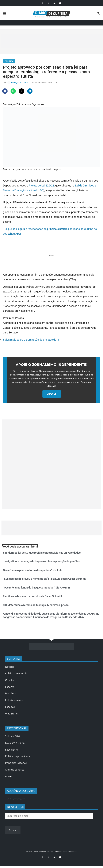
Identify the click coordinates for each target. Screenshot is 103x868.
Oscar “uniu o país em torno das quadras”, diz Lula (33, 571)
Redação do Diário (20, 83)
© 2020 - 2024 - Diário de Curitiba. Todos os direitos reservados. (52, 853)
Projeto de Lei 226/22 (41, 186)
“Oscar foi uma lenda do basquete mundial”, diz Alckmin (36, 588)
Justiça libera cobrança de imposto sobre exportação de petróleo (41, 562)
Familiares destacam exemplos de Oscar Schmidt (33, 597)
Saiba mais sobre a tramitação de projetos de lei (31, 341)
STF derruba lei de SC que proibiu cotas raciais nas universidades (42, 554)
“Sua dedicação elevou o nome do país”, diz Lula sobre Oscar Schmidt (44, 580)
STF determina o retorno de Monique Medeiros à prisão (36, 606)
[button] (5, 13)
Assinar (13, 831)
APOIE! (52, 395)
